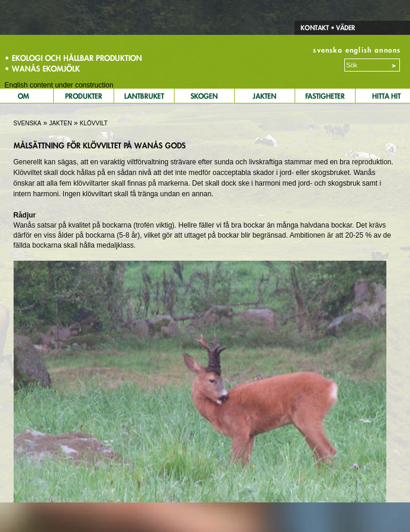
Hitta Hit (386, 96)
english (359, 50)
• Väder (342, 28)
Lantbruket (144, 96)
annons (388, 50)
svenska (327, 50)
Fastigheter (325, 96)
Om (23, 96)
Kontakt (315, 28)
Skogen (204, 96)
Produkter (84, 96)
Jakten (264, 96)
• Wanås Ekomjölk (42, 69)
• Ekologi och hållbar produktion (73, 58)
